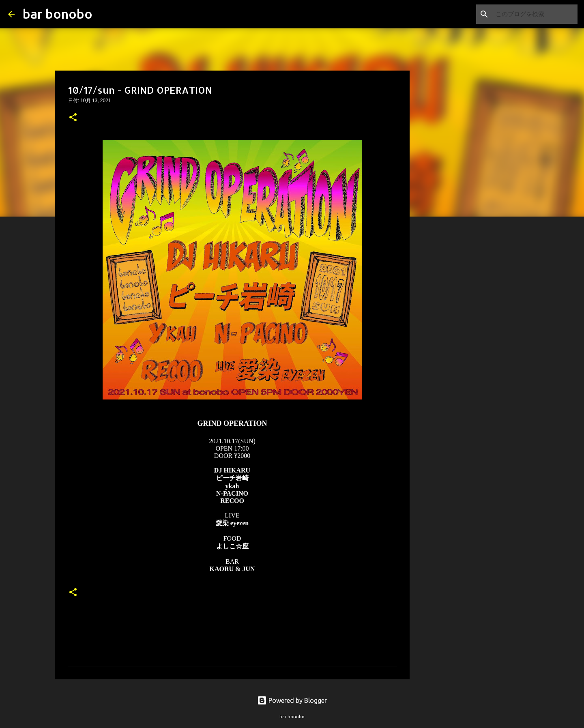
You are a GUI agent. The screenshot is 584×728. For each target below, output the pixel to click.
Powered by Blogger (292, 700)
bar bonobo (58, 14)
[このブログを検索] (535, 14)
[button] (73, 118)
